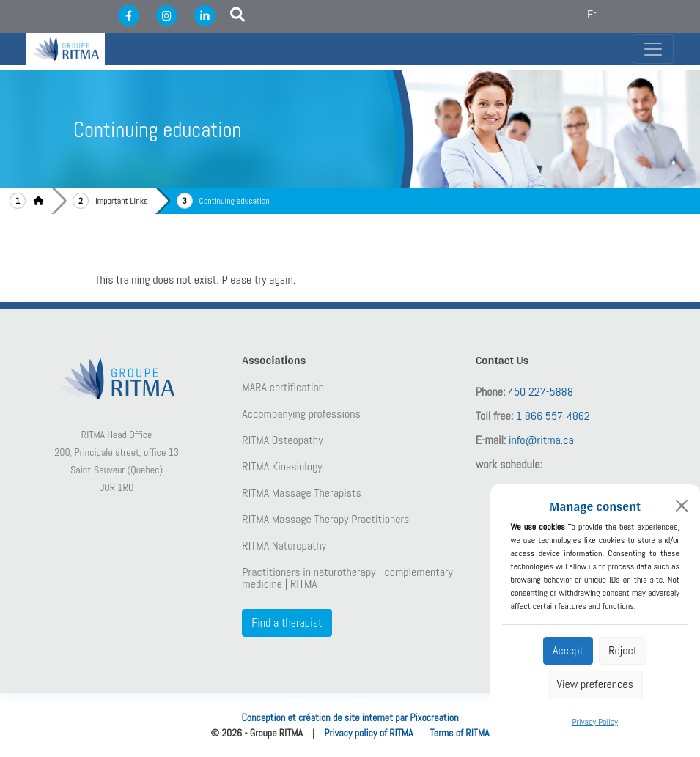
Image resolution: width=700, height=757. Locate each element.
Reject (623, 650)
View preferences (595, 684)
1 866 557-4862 (553, 416)
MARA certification (283, 388)
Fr (592, 14)
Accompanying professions (301, 414)
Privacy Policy (595, 722)
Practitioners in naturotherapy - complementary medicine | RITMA (347, 578)
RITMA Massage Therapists (302, 493)
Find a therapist (287, 623)
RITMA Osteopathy (282, 440)
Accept (568, 650)
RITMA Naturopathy (284, 546)
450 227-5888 (541, 392)
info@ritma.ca (541, 440)
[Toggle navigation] (653, 49)
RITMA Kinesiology (282, 467)
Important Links (122, 201)
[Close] (682, 506)
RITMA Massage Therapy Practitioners (325, 520)
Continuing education (235, 201)
